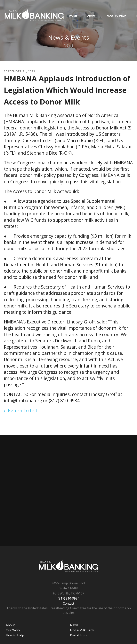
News (74, 625)
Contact (68, 603)
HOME (73, 16)
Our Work (13, 630)
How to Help (116, 16)
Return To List (22, 410)
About (92, 16)
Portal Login (79, 635)
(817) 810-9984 (68, 598)
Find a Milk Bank (82, 630)
